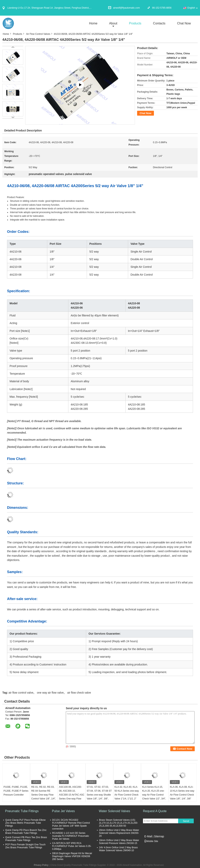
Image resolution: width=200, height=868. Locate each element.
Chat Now (184, 23)
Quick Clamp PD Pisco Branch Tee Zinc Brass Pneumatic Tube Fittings (26, 832)
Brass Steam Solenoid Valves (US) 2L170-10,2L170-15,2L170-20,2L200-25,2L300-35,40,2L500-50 (119, 823)
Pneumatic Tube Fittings (22, 811)
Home (93, 23)
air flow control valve (21, 693)
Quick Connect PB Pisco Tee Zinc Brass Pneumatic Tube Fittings (26, 839)
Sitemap (159, 836)
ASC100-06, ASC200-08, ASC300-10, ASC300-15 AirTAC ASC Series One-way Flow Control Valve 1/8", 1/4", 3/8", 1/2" (72, 797)
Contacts (159, 23)
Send (186, 821)
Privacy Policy (41, 865)
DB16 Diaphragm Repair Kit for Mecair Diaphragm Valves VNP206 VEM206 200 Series (72, 856)
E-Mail (148, 836)
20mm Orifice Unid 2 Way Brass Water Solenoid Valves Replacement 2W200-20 (119, 833)
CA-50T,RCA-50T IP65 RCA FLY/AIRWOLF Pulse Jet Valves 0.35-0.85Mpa (72, 846)
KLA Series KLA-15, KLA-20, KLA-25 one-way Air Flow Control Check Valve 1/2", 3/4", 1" (154, 795)
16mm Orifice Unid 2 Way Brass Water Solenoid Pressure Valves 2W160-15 (119, 842)
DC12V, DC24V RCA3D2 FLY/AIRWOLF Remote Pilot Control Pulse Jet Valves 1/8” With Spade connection (71, 824)
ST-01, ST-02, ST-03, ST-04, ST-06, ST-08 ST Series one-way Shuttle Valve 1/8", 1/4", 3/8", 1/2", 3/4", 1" (99, 795)
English (193, 8)
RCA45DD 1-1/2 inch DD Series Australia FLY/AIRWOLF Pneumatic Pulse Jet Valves (71, 836)
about (113, 23)
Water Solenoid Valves (114, 811)
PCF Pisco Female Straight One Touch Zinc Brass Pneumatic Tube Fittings (25, 846)
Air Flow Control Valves (38, 34)
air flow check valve (79, 693)
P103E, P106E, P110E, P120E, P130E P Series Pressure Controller (16, 791)
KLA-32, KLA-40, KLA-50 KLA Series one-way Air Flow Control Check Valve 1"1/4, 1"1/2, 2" (127, 793)
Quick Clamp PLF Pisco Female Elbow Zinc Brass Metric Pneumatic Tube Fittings (25, 823)
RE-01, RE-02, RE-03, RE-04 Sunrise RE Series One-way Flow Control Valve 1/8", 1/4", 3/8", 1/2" (44, 795)
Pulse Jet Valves (63, 811)
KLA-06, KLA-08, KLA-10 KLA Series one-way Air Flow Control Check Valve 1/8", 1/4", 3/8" (182, 793)
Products (135, 23)
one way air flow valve (50, 693)
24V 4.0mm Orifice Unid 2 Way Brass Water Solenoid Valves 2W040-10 (118, 849)
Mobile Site (151, 841)
